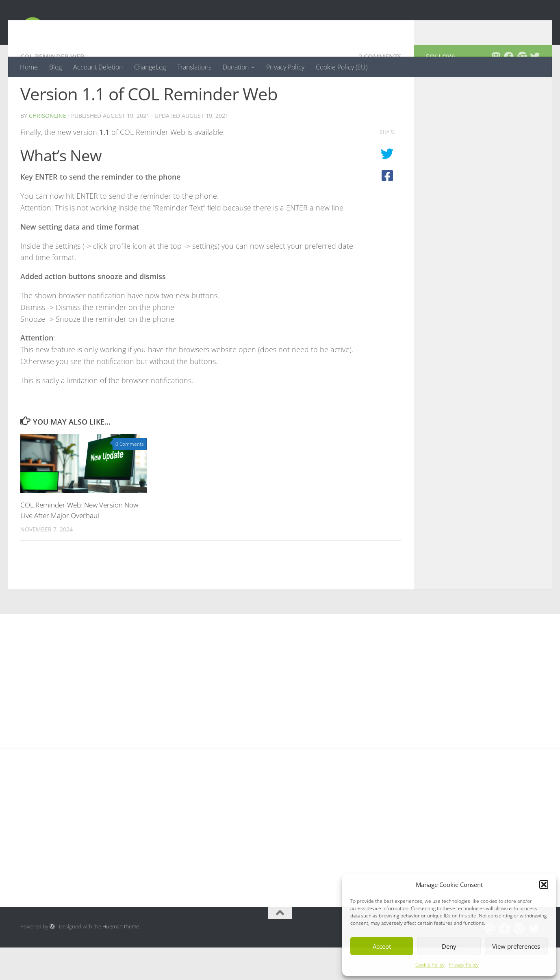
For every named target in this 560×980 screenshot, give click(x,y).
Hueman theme (121, 959)
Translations (194, 67)
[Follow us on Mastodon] (496, 89)
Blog (55, 67)
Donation (236, 67)
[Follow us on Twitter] (535, 89)
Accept (382, 946)
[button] (544, 885)
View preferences (516, 946)
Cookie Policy (430, 965)
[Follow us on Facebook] (509, 89)
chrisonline (48, 148)
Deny (449, 946)
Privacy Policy (464, 965)
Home (29, 67)
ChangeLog (150, 67)
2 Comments (380, 89)
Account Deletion (98, 67)
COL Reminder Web (52, 89)
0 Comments (130, 476)
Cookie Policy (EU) (342, 67)
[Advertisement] (483, 266)
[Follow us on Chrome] (522, 89)
